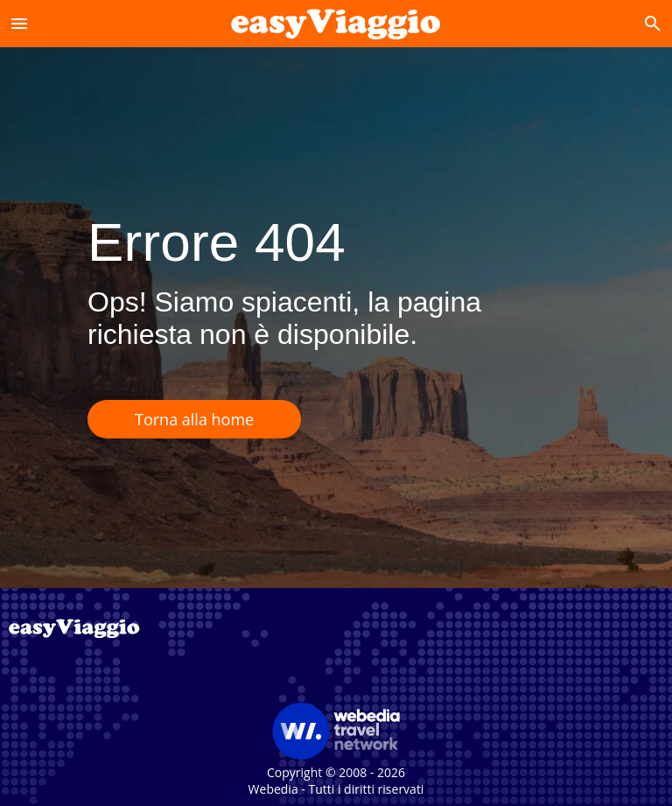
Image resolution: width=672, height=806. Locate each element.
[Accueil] (336, 23)
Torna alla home (194, 419)
